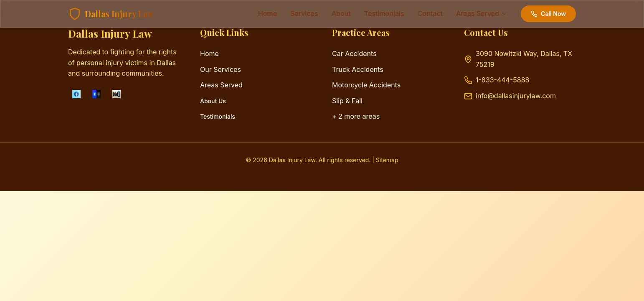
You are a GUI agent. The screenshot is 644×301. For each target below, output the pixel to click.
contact (430, 13)
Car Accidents (354, 54)
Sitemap (387, 160)
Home (267, 13)
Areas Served (221, 85)
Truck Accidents (358, 69)
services (304, 13)
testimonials (384, 13)
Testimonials (218, 116)
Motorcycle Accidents (366, 85)
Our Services (221, 69)
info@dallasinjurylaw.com (516, 96)
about (341, 13)
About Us (213, 101)
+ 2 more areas (356, 116)
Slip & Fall (347, 101)
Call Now (548, 14)
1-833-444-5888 (502, 80)
